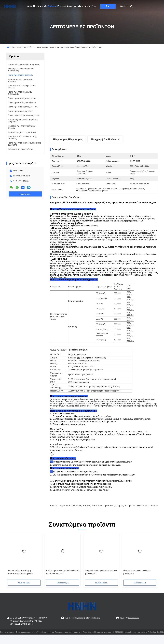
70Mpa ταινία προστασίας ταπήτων (74, 510)
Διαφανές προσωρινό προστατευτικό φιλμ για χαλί (101, 577)
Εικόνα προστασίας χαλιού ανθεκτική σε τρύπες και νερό (63, 577)
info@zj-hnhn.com (22, 176)
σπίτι (30, 6)
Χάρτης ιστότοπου (7, 636)
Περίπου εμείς (40, 6)
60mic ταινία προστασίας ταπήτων (108, 510)
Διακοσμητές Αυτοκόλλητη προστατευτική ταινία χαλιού (20, 577)
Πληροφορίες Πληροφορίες (68, 139)
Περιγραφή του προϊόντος (105, 139)
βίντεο (70, 6)
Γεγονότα (62, 6)
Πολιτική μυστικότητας (25, 636)
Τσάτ (108, 6)
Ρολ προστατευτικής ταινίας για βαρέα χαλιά (137, 577)
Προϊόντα (52, 6)
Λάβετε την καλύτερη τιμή (117, 128)
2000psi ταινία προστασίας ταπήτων (141, 510)
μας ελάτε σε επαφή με (85, 6)
